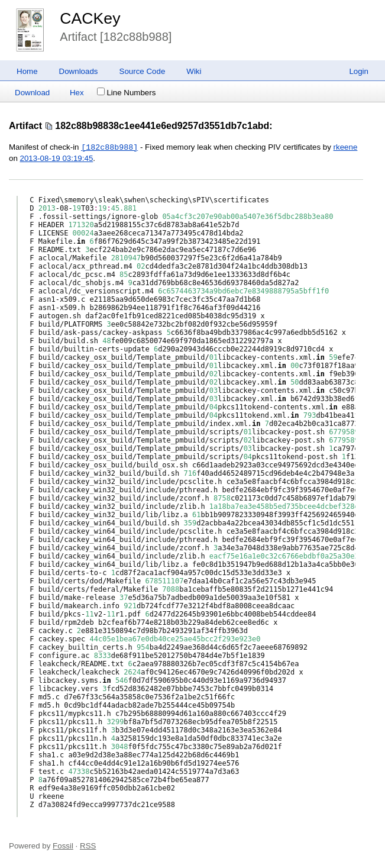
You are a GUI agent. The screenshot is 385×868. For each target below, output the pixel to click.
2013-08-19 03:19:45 (57, 158)
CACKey (90, 18)
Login (359, 71)
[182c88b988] (109, 147)
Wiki (194, 71)
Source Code (143, 71)
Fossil (63, 846)
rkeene (346, 148)
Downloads (79, 71)
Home (27, 71)
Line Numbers (126, 93)
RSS (88, 846)
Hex (77, 93)
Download (32, 93)
